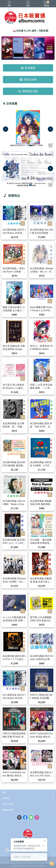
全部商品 (6, 798)
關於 (4, 792)
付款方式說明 (8, 804)
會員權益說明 (8, 810)
